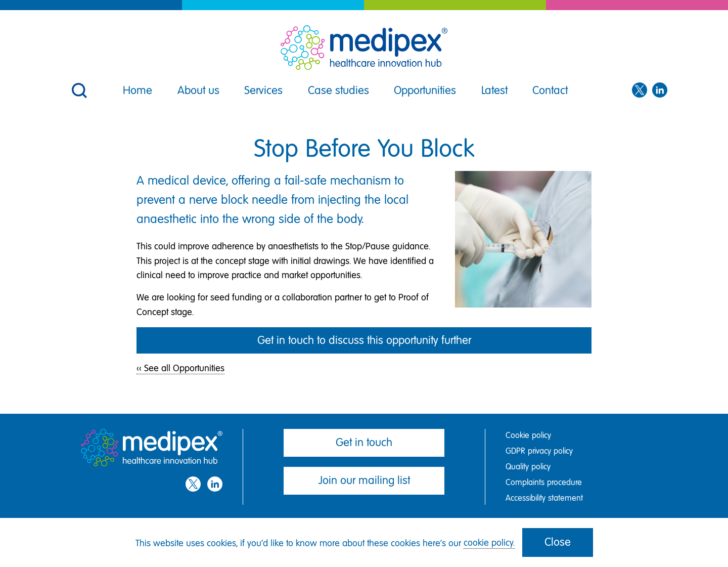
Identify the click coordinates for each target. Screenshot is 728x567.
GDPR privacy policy (539, 451)
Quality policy (528, 467)
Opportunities (425, 90)
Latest (494, 90)
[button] (78, 84)
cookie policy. (489, 543)
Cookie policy (528, 435)
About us (198, 90)
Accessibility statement (544, 498)
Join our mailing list (364, 480)
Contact (550, 90)
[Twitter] (640, 91)
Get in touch (364, 442)
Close (558, 542)
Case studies (338, 90)
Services (263, 90)
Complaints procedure (544, 482)
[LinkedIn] (660, 91)
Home (138, 90)
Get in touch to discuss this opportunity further (364, 340)
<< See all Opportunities (180, 368)
